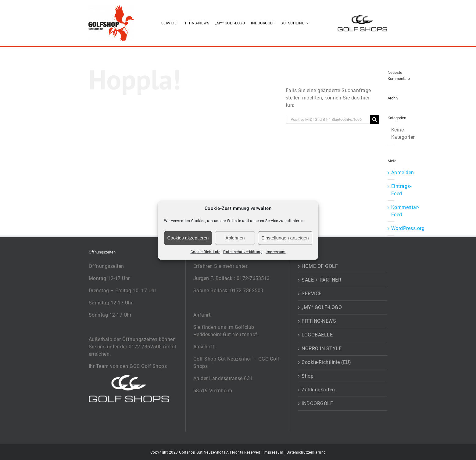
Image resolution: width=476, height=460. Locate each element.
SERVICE (312, 294)
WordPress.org (408, 228)
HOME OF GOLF (320, 266)
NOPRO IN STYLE (322, 349)
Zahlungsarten (318, 390)
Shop (308, 376)
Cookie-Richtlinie (206, 252)
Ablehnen (235, 238)
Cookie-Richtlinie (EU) (326, 362)
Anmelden (403, 172)
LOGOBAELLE (317, 335)
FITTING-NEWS (319, 321)
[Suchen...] (328, 119)
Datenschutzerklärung (243, 252)
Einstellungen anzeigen (285, 238)
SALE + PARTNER (321, 280)
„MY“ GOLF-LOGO (322, 307)
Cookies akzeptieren (188, 238)
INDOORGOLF (317, 403)
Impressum (276, 252)
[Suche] (375, 119)
